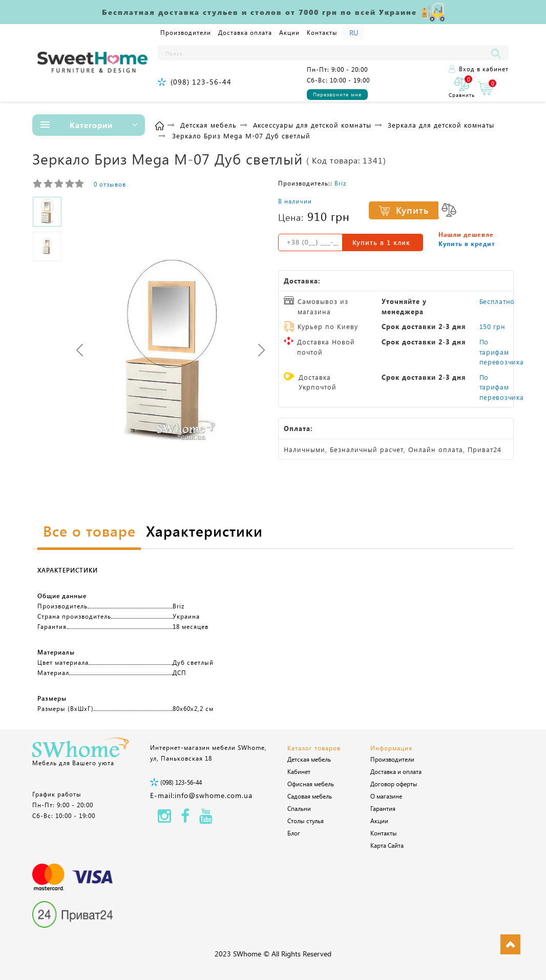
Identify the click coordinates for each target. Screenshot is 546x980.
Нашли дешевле (466, 234)
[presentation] (80, 350)
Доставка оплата (245, 32)
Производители (186, 32)
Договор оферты (394, 784)
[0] (462, 88)
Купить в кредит (467, 243)
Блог (294, 833)
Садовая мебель (310, 796)
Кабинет (299, 771)
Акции (289, 32)
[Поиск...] (323, 53)
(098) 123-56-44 (201, 82)
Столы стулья (306, 821)
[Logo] (92, 63)
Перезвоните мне (337, 94)
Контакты (322, 32)
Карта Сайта (387, 845)
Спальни (299, 808)
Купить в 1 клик (381, 242)
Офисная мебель (311, 784)
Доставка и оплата (396, 771)
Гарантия (383, 808)
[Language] (353, 33)
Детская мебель (309, 759)
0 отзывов (110, 184)
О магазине (386, 796)
